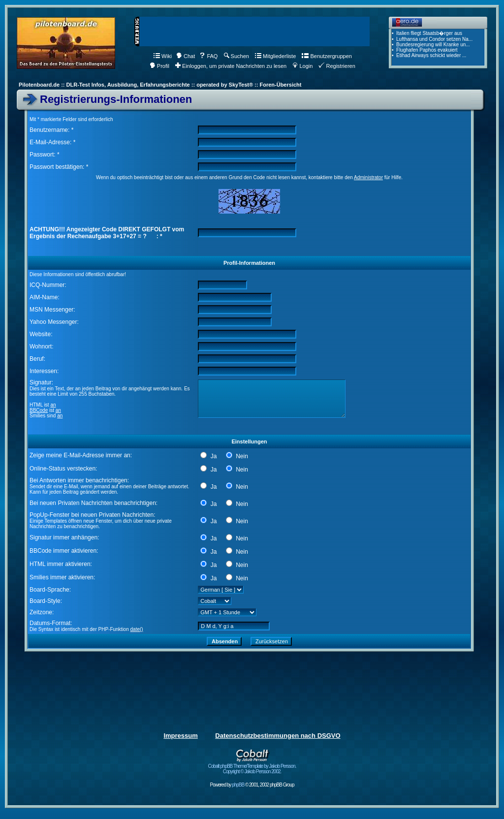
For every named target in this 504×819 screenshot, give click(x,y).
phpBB (238, 785)
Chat (186, 56)
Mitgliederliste (275, 56)
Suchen (236, 56)
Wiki (163, 56)
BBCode (39, 410)
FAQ (208, 56)
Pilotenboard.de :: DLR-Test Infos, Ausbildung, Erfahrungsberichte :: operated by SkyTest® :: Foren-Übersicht (160, 85)
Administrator (368, 177)
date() (137, 629)
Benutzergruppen (327, 56)
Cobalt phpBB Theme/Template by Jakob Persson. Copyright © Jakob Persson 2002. (252, 767)
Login (302, 66)
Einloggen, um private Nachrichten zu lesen (231, 66)
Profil (159, 66)
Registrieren (337, 66)
